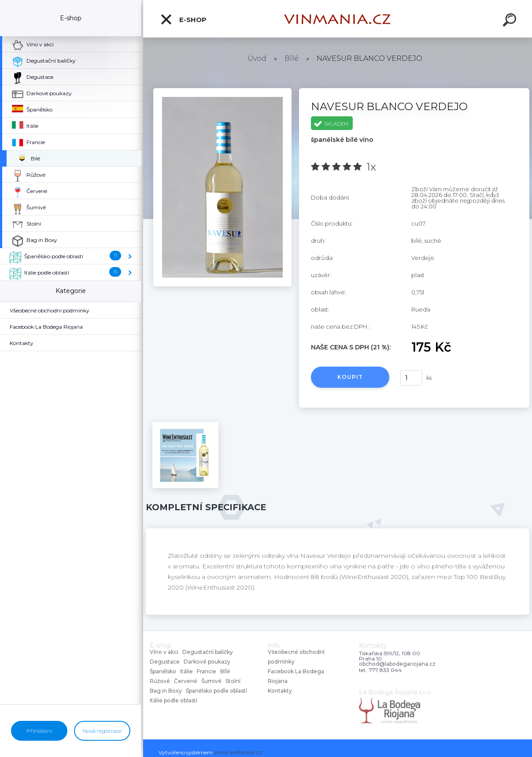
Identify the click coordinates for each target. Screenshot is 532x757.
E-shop (183, 19)
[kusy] (411, 378)
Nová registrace (102, 731)
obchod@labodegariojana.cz (397, 664)
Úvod (257, 58)
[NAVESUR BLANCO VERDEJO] (222, 91)
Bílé (292, 58)
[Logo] (338, 19)
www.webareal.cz (238, 752)
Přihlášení (39, 731)
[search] (511, 21)
